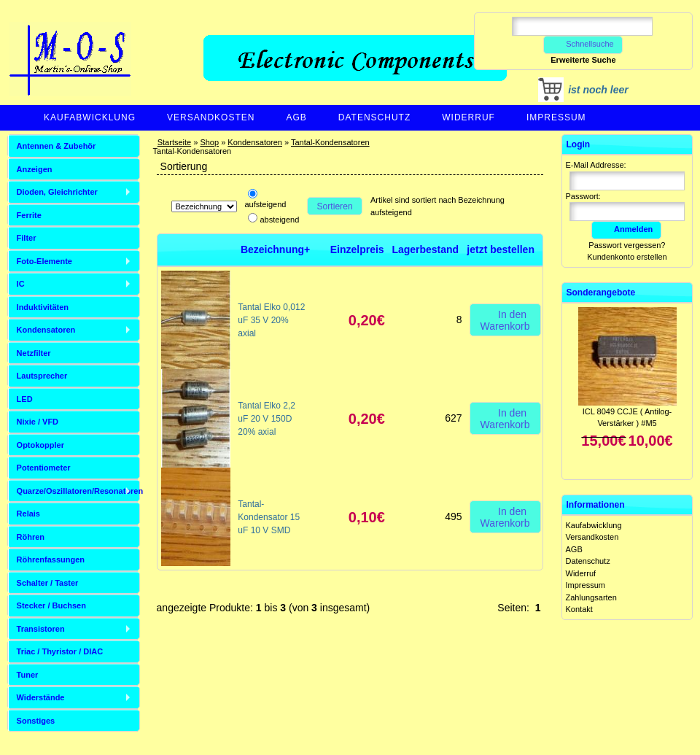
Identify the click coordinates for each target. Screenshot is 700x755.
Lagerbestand (425, 249)
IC (21, 284)
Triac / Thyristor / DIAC (60, 651)
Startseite (174, 142)
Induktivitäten (43, 307)
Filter (27, 238)
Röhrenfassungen (51, 560)
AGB (296, 117)
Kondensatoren (255, 142)
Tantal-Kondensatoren (330, 142)
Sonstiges (36, 721)
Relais (28, 514)
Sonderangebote (601, 293)
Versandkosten (211, 117)
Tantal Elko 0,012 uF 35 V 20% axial (271, 320)
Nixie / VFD (38, 422)
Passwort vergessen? (627, 245)
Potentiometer (44, 468)
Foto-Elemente (44, 261)
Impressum (556, 117)
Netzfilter (34, 353)
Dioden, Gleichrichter (57, 192)
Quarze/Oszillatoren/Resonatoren (78, 491)
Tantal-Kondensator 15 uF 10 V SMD (269, 517)
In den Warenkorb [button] (505, 320)
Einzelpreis (357, 249)
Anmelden (626, 229)
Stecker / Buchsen (51, 605)
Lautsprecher (42, 376)
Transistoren (41, 629)
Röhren (31, 537)
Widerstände (41, 697)
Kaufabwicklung (90, 117)
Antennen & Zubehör (57, 146)
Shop (209, 142)
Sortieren (335, 206)
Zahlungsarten (591, 597)
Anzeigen (35, 169)
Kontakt (579, 609)
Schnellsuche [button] (583, 44)
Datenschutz (374, 117)
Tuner (28, 675)
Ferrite (29, 215)
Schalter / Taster (48, 583)
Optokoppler (40, 445)
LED (25, 399)
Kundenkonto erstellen (627, 257)
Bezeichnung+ (275, 249)
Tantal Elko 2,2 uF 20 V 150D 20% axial (267, 419)
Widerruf (468, 117)
